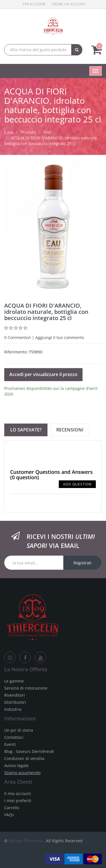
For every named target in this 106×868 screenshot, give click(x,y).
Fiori (48, 132)
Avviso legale (16, 766)
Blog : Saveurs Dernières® (29, 751)
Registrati (83, 563)
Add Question (77, 484)
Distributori (15, 702)
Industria (13, 709)
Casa (9, 132)
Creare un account (68, 4)
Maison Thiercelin (26, 841)
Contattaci (14, 737)
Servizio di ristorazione (26, 688)
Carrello (12, 808)
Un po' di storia (19, 730)
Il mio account (18, 793)
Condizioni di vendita (24, 758)
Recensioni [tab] (70, 430)
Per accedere (34, 4)
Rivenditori (15, 695)
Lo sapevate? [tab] (26, 430)
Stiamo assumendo (22, 773)
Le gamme (14, 681)
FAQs (9, 815)
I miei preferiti (18, 801)
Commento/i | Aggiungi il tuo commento (44, 337)
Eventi (10, 744)
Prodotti (28, 132)
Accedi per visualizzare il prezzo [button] (43, 374)
